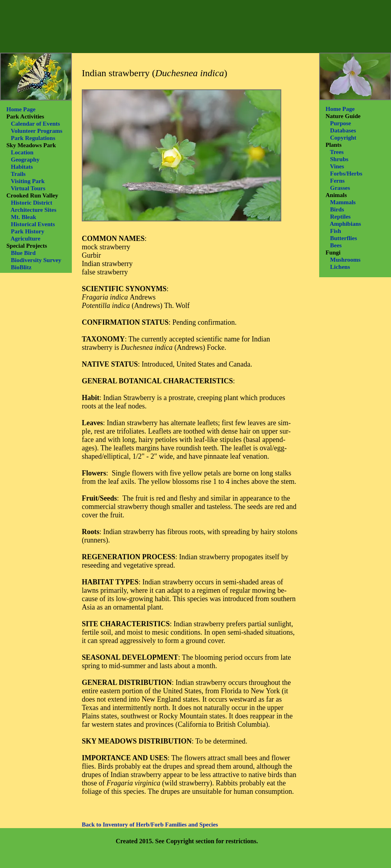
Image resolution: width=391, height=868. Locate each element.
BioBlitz (21, 267)
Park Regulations (33, 138)
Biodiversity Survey (36, 260)
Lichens (340, 267)
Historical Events (33, 224)
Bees (336, 245)
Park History (28, 231)
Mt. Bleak (23, 217)
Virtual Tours (28, 188)
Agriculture (25, 239)
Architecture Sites (33, 210)
